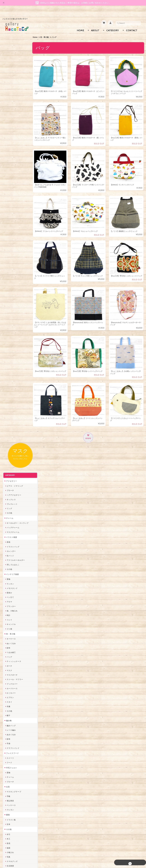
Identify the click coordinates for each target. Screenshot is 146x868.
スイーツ (10, 343)
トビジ (9, 575)
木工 (8, 424)
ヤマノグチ (11, 624)
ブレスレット (12, 89)
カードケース (12, 274)
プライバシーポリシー (15, 822)
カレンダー (11, 136)
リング (9, 94)
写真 (8, 442)
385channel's (12, 706)
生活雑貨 (10, 451)
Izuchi (9, 539)
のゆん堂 (10, 728)
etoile (9, 760)
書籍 (8, 400)
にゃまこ (10, 584)
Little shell (11, 697)
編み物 (9, 306)
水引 (8, 419)
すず (8, 746)
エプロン (10, 283)
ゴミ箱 (9, 214)
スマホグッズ (12, 447)
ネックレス (11, 85)
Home (80, 25)
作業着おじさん (13, 647)
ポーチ (9, 251)
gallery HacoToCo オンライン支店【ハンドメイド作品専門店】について (18, 809)
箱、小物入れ (12, 196)
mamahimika (12, 557)
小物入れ (10, 437)
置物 (8, 164)
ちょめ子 (10, 669)
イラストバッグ (13, 132)
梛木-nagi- (11, 642)
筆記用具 (10, 386)
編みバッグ (11, 311)
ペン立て (10, 182)
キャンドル (11, 209)
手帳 (8, 381)
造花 (8, 429)
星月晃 (9, 656)
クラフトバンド (13, 333)
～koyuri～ (11, 660)
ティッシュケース (14, 247)
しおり (9, 456)
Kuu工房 (10, 566)
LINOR (9, 719)
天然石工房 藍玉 (13, 638)
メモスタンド (12, 173)
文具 (8, 372)
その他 (9, 98)
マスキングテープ (14, 377)
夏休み (9, 502)
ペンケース (11, 390)
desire (9, 679)
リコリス (10, 530)
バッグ (9, 242)
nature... (10, 733)
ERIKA (9, 751)
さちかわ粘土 (12, 701)
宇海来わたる (12, 561)
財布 (8, 233)
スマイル (10, 710)
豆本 (8, 410)
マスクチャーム (13, 117)
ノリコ (9, 633)
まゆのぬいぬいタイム (16, 692)
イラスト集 (11, 405)
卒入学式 (10, 515)
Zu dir (9, 769)
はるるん (10, 651)
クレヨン (10, 395)
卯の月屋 (10, 534)
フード (9, 348)
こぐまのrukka (13, 715)
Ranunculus (12, 570)
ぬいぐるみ (11, 229)
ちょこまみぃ (12, 602)
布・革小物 (46, 32)
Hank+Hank (11, 665)
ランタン (10, 169)
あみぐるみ (11, 320)
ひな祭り (10, 488)
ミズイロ (10, 543)
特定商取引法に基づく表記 (17, 828)
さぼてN (10, 724)
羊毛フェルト (11, 353)
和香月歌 (10, 593)
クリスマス (11, 511)
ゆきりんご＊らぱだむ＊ (17, 737)
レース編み (11, 315)
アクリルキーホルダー (16, 145)
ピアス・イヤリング (15, 71)
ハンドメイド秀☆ (14, 620)
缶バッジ (10, 141)
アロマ (9, 187)
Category (113, 25)
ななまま (10, 687)
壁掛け (9, 178)
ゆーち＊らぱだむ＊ (15, 742)
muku (9, 588)
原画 (8, 127)
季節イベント (11, 474)
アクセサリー (11, 66)
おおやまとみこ (13, 597)
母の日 (9, 493)
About (95, 25)
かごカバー (11, 278)
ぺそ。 (9, 629)
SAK (8, 764)
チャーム (10, 103)
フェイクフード (12, 338)
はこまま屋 (11, 552)
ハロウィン (11, 506)
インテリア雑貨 (12, 159)
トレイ (9, 205)
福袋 (8, 433)
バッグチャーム (13, 113)
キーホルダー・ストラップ (17, 108)
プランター (11, 191)
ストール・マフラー (15, 265)
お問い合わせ (12, 817)
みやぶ (9, 606)
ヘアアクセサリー (14, 80)
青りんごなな (12, 548)
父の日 (9, 497)
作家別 (9, 525)
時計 (8, 200)
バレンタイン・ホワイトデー (18, 484)
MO (8, 579)
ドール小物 (11, 465)
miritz (9, 674)
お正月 (9, 479)
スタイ (9, 287)
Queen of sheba (13, 683)
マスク (9, 256)
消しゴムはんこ (13, 150)
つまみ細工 (11, 237)
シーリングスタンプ (15, 469)
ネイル (9, 460)
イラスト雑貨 (11, 122)
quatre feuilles (13, 615)
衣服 (8, 292)
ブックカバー (12, 269)
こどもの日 (11, 520)
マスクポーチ (12, 260)
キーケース (11, 224)
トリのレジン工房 (14, 755)
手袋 (8, 329)
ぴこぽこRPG (12, 611)
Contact (132, 25)
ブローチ (10, 76)
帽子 (8, 301)
